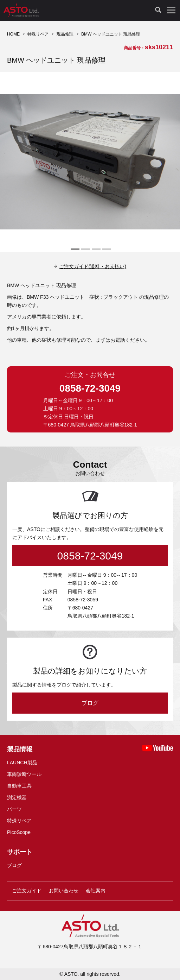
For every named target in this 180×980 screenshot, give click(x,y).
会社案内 (96, 891)
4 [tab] (106, 252)
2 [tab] (85, 252)
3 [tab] (95, 252)
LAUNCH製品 (22, 763)
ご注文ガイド (27, 891)
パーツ (14, 809)
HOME (13, 34)
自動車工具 (19, 786)
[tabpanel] (90, 162)
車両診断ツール (24, 774)
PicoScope (19, 832)
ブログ (90, 703)
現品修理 (65, 34)
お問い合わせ (64, 891)
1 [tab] (74, 252)
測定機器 (17, 797)
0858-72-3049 (90, 388)
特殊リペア (38, 34)
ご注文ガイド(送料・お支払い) (93, 266)
